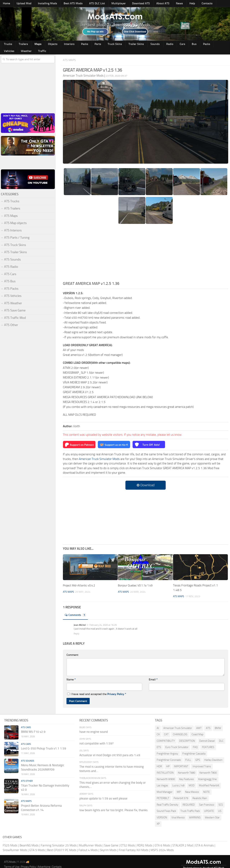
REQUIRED (189, 798)
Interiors (59, 44)
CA (158, 728)
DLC (221, 734)
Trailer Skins (116, 44)
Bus (165, 44)
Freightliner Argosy (167, 747)
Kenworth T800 (208, 766)
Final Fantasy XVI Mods (134, 844)
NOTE (206, 785)
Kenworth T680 (187, 766)
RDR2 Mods (145, 839)
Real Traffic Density (167, 798)
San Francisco (207, 798)
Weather (202, 44)
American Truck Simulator (178, 722)
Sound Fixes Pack (166, 805)
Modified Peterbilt (209, 779)
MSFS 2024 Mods (162, 844)
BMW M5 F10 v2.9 (33, 725)
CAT (166, 728)
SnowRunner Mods (15, 844)
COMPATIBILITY (166, 734)
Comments (76, 609)
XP (158, 817)
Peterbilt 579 (181, 792)
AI (158, 722)
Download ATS (127, 4)
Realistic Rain (200, 792)
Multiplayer (107, 4)
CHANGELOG (180, 728)
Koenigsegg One (207, 773)
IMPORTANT (181, 760)
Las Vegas (162, 779)
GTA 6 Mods (162, 839)
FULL (188, 753)
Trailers (20, 44)
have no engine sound (94, 725)
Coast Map (197, 728)
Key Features (187, 773)
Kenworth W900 (166, 773)
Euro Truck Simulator (177, 741)
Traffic (216, 44)
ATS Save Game (15, 304)
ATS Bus (10, 275)
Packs (72, 44)
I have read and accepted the (97, 688)
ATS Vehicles (13, 290)
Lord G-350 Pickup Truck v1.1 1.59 (44, 742)
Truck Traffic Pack (190, 805)
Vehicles (187, 44)
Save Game (111, 839)
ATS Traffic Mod (15, 311)
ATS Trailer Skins (15, 246)
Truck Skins (97, 44)
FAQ (195, 741)
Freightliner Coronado (169, 753)
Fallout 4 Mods (88, 844)
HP (168, 760)
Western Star (212, 811)
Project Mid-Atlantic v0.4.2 (80, 579)
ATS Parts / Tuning (17, 231)
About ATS (147, 4)
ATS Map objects (15, 217)
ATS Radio (11, 260)
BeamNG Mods (29, 839)
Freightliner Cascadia (194, 747)
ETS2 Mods (128, 839)
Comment (72, 648)
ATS (208, 722)
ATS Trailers (12, 202)
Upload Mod (21, 4)
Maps (32, 44)
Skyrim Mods (108, 844)
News (162, 4)
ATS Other (11, 319)
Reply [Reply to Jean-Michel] (76, 627)
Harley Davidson (213, 753)
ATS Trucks (12, 195)
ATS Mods (10, 855)
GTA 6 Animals (204, 839)
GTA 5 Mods (37, 844)
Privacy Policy (116, 688)
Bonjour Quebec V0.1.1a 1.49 (137, 579)
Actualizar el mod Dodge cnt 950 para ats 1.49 (110, 749)
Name (71, 673)
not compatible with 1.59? (96, 737)
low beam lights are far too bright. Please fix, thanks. (114, 804)
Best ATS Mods (66, 4)
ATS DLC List (88, 4)
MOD (192, 779)
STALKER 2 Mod (183, 839)
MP (179, 785)
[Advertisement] (146, 247)
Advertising (44, 860)
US (220, 805)
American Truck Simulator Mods (99, 452)
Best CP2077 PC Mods (62, 844)
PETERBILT (163, 792)
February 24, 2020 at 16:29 (103, 618)
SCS (221, 798)
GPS (198, 753)
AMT (199, 722)
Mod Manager (165, 785)
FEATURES (208, 741)
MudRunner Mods (90, 839)
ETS (159, 741)
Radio (145, 44)
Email (153, 673)
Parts (83, 44)
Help (172, 4)
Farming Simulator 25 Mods (59, 839)
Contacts (184, 4)
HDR (159, 760)
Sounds (133, 44)
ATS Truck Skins (15, 239)
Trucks (7, 44)
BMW (218, 722)
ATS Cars (10, 268)
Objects (45, 44)
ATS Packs (11, 282)
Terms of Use (12, 860)
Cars (155, 44)
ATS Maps (70, 53)
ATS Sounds (12, 253)
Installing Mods (43, 4)
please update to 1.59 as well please (103, 792)
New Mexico (192, 785)
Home (6, 4)
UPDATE (209, 805)
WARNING (195, 811)
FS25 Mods (10, 839)
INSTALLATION (165, 766)
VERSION (162, 811)
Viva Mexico (178, 811)
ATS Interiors (13, 224)
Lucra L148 (178, 779)
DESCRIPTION (187, 734)
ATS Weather (13, 297)
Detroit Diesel (207, 734)
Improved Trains (202, 760)
